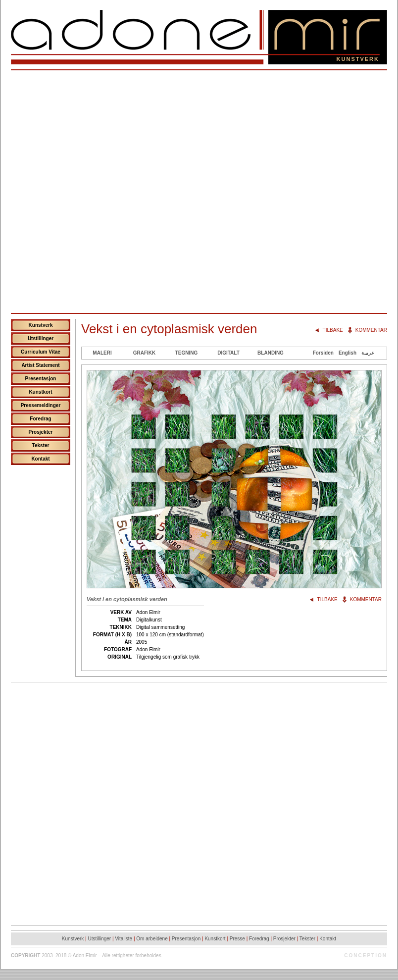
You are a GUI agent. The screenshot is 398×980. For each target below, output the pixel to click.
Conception (366, 955)
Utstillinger (41, 338)
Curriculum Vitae (41, 352)
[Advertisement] (116, 192)
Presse (237, 939)
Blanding (271, 353)
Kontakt (40, 459)
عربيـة (368, 353)
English (348, 353)
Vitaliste (124, 939)
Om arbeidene (152, 939)
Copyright (25, 955)
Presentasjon (41, 379)
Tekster (41, 445)
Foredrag (40, 419)
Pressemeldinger (41, 405)
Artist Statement (40, 365)
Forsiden (323, 353)
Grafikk (145, 353)
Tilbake (333, 330)
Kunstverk (41, 325)
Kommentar (371, 330)
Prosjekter (41, 432)
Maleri (102, 353)
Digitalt (228, 353)
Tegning (187, 353)
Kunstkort (40, 392)
